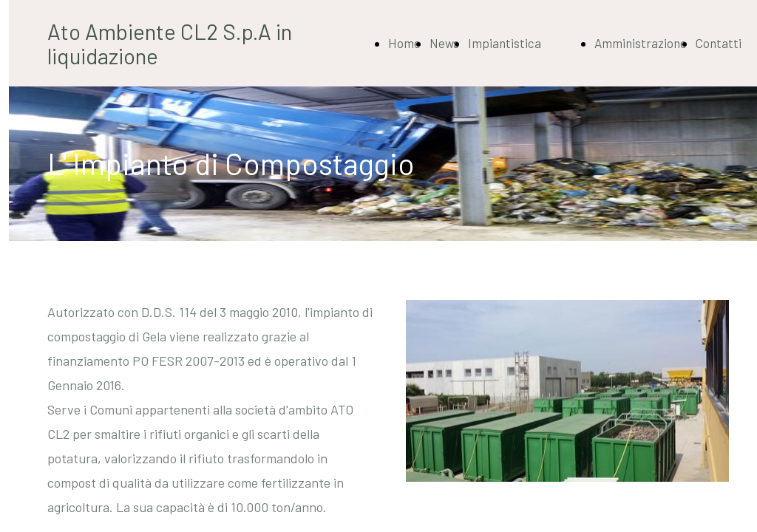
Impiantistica (505, 43)
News (444, 43)
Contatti (719, 43)
